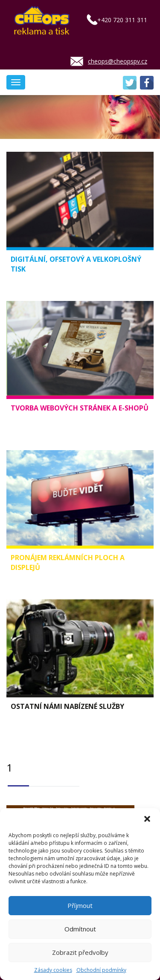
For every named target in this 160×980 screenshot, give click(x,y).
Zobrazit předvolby (80, 952)
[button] (147, 819)
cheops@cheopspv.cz (118, 61)
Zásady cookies (53, 970)
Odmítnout (80, 929)
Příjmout (80, 905)
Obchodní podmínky (101, 970)
